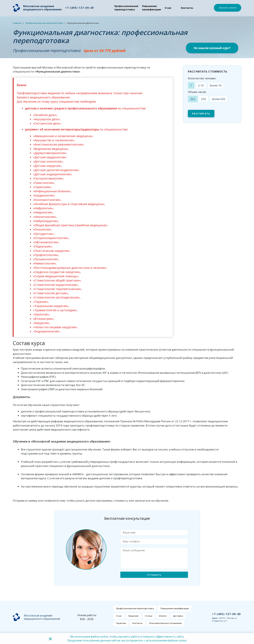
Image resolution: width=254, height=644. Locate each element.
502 (204, 99)
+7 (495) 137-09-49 (79, 8)
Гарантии (121, 623)
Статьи (149, 616)
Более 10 (216, 85)
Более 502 (219, 99)
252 (193, 99)
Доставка (178, 616)
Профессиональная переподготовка (126, 8)
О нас (168, 8)
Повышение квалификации (151, 8)
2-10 (201, 85)
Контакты (187, 8)
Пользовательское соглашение (165, 623)
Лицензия (133, 616)
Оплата (163, 616)
